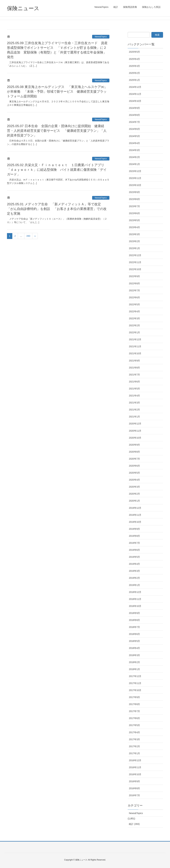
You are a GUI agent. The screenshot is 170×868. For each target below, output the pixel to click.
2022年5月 (134, 304)
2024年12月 (135, 87)
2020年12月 (135, 424)
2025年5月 (134, 52)
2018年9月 (134, 613)
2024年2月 (134, 157)
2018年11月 (135, 599)
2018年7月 (134, 627)
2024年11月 (135, 94)
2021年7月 (134, 375)
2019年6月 (134, 550)
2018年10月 (135, 606)
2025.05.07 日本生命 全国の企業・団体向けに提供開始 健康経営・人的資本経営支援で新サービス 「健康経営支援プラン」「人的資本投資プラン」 (57, 131)
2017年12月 (135, 676)
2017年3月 (134, 739)
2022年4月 (134, 311)
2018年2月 (134, 662)
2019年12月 (135, 508)
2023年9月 (134, 192)
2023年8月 (134, 199)
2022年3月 (134, 318)
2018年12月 (135, 592)
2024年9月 (134, 108)
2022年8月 (134, 283)
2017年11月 (135, 683)
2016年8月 (134, 788)
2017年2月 (134, 746)
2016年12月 (135, 760)
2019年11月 (135, 515)
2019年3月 (134, 571)
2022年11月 (135, 262)
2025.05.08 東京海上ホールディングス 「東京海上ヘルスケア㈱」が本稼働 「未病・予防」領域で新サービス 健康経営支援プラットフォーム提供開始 (57, 91)
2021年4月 (134, 396)
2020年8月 (134, 452)
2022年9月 (134, 276)
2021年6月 (134, 382)
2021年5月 (134, 389)
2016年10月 (135, 774)
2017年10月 (135, 690)
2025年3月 (134, 66)
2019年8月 (134, 536)
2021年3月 (134, 403)
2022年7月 (134, 290)
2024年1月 (134, 164)
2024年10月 (135, 101)
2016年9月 (134, 781)
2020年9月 (134, 445)
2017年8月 (134, 704)
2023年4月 (134, 227)
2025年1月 (134, 80)
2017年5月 (134, 725)
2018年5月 (134, 641)
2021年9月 (134, 361)
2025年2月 (134, 73)
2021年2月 (134, 410)
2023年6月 (134, 213)
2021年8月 (134, 368)
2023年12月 (135, 171)
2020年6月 (134, 466)
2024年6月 (134, 129)
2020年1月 (134, 501)
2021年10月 (135, 353)
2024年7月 (134, 122)
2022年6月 (134, 297)
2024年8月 (134, 115)
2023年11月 (135, 178)
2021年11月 (135, 346)
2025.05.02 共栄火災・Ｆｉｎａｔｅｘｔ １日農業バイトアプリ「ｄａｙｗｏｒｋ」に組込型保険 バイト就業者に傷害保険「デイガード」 (57, 170)
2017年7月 (134, 711)
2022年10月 (135, 269)
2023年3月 (134, 234)
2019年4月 (134, 564)
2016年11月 (135, 767)
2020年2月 (134, 494)
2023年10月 (135, 185)
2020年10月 (135, 438)
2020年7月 (134, 459)
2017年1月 (134, 753)
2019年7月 (134, 543)
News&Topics (101, 37)
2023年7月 (134, 206)
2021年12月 (135, 339)
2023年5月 (134, 220)
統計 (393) (134, 824)
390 (28, 236)
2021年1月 (134, 417)
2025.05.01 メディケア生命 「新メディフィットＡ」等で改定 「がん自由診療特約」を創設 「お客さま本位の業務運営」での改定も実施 (57, 209)
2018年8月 (134, 620)
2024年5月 (134, 136)
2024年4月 (134, 143)
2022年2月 (134, 325)
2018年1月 (134, 669)
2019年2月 (134, 578)
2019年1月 (134, 585)
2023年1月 (134, 248)
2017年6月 (134, 718)
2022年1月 (134, 332)
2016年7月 (134, 795)
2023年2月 (134, 241)
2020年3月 (134, 487)
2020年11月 (135, 431)
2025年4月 (134, 59)
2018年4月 (134, 648)
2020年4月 (134, 480)
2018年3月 (134, 655)
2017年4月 (134, 732)
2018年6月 (134, 634)
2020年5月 (134, 473)
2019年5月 (134, 557)
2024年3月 (134, 150)
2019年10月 (135, 522)
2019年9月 (134, 529)
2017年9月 (134, 697)
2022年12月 (135, 255)
